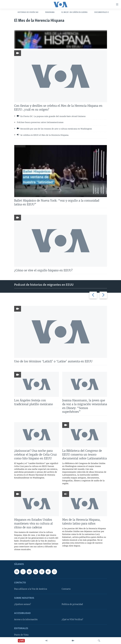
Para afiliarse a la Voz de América (31, 589)
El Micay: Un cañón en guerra (74, 12)
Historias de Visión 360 (28, 12)
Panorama (50, 12)
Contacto (66, 589)
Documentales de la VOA (105, 12)
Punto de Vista (21, 635)
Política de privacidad (72, 604)
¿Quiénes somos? (23, 604)
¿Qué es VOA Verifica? (72, 620)
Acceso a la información (26, 620)
